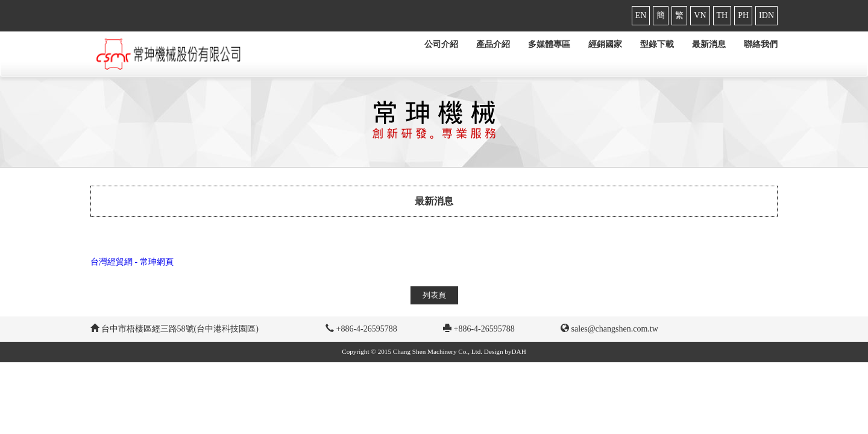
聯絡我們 (761, 44)
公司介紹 (441, 44)
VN (700, 15)
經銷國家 (605, 44)
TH (722, 15)
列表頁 (434, 295)
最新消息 (709, 44)
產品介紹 (493, 44)
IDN (766, 15)
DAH (519, 351)
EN (641, 15)
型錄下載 (657, 44)
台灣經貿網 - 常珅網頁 (132, 262)
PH (743, 15)
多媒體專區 (549, 44)
